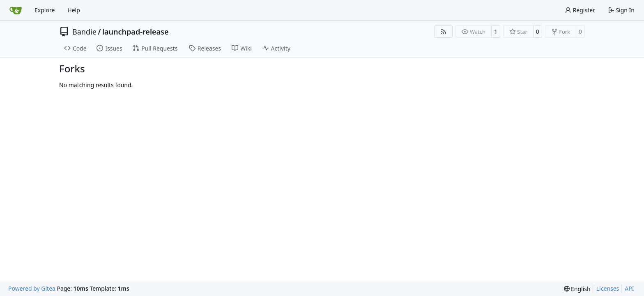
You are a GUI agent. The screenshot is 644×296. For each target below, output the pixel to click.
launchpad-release (135, 32)
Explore (45, 10)
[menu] (577, 289)
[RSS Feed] (444, 32)
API (629, 288)
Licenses (608, 288)
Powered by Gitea (32, 288)
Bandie (84, 32)
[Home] (16, 10)
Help (74, 10)
